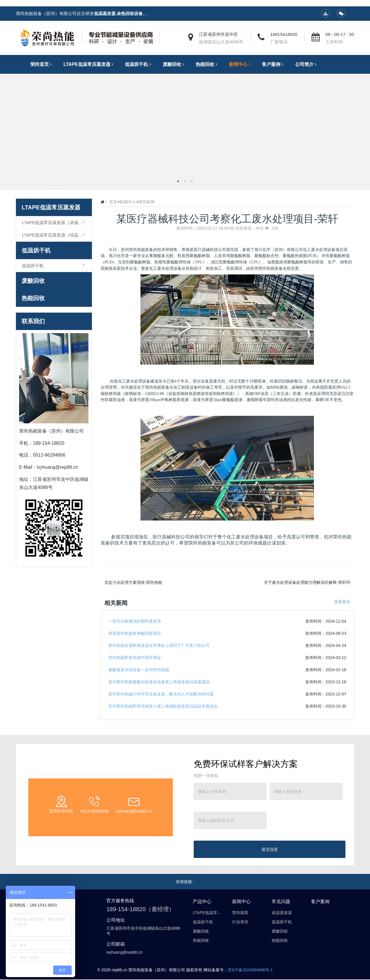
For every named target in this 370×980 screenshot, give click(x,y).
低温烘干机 (36, 250)
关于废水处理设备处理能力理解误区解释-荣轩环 (307, 582)
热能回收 (33, 298)
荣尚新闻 (147, 202)
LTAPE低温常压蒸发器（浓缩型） (54, 222)
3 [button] (192, 181)
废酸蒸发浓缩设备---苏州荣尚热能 (139, 670)
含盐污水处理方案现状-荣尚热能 (133, 582)
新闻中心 (128, 202)
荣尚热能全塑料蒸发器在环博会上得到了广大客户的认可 (159, 645)
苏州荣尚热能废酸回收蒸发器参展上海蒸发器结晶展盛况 (159, 682)
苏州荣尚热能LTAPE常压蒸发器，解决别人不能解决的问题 (161, 694)
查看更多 (342, 602)
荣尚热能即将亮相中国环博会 (135, 658)
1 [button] (178, 181)
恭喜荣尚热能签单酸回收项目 (135, 633)
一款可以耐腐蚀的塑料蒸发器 (135, 621)
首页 (113, 202)
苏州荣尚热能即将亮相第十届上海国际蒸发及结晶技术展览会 (163, 706)
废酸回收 (33, 281)
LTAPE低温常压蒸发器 (51, 207)
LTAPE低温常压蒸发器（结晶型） (54, 235)
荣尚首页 (42, 64)
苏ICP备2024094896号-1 (250, 970)
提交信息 (270, 849)
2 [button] (185, 181)
